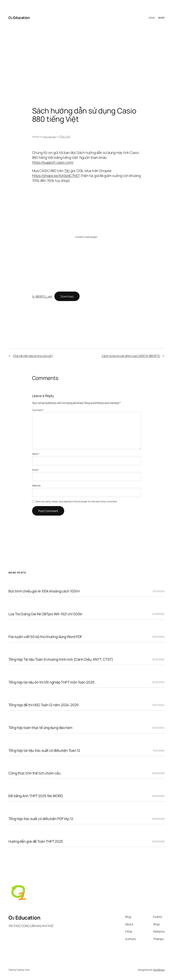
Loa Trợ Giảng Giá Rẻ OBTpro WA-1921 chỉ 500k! (46, 614)
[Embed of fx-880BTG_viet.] (87, 237)
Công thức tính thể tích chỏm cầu (34, 773)
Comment (38, 410)
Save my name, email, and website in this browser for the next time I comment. (76, 501)
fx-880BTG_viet (42, 296)
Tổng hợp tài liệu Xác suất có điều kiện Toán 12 (44, 750)
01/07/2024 (159, 750)
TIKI (67, 171)
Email (36, 470)
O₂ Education (19, 18)
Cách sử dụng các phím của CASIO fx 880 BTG (131, 356)
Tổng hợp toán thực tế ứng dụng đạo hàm (40, 728)
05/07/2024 (158, 705)
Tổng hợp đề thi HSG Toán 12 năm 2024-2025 (44, 705)
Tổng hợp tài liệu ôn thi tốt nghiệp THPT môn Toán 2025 (51, 682)
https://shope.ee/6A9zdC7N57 (56, 176)
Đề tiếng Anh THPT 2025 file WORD (36, 796)
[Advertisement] (86, 59)
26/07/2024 (158, 659)
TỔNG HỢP (65, 137)
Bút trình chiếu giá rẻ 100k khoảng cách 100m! (44, 591)
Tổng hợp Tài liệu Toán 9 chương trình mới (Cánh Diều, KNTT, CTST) (61, 659)
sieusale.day (50, 137)
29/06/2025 (158, 773)
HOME (152, 18)
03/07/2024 (158, 728)
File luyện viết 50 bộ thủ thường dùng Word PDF (45, 637)
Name (36, 454)
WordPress (159, 970)
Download (67, 296)
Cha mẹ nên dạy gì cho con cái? (33, 356)
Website (36, 486)
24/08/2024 (158, 614)
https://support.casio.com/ (53, 162)
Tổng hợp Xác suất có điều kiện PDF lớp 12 (41, 819)
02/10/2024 (159, 591)
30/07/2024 (158, 637)
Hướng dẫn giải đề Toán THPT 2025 (36, 841)
